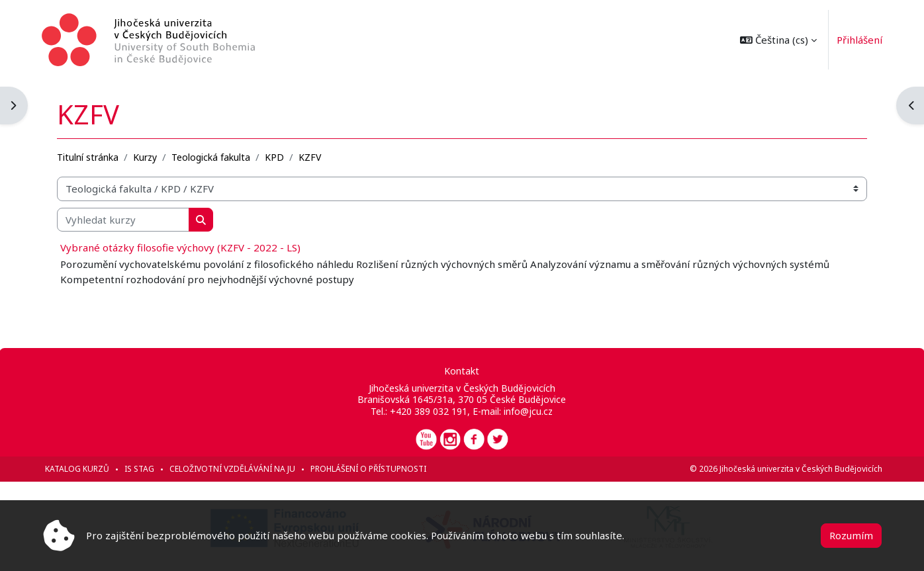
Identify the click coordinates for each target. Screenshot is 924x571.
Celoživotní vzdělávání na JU (233, 469)
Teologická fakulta (211, 156)
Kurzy (146, 156)
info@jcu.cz (528, 411)
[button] (778, 40)
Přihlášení (859, 40)
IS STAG (140, 469)
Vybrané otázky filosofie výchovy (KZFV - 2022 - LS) (181, 247)
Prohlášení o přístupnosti (369, 469)
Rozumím (851, 535)
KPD (275, 156)
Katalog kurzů (78, 469)
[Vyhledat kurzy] (124, 219)
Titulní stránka (88, 156)
